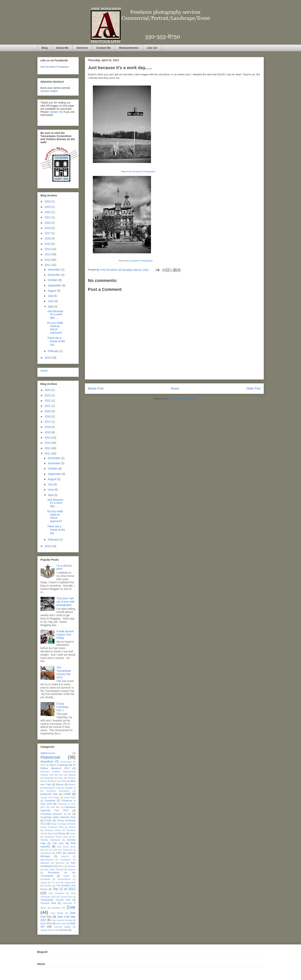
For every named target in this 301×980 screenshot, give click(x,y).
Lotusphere (66, 860)
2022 (48, 212)
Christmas (50, 801)
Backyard (49, 778)
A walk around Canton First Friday (65, 635)
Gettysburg (46, 853)
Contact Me (103, 48)
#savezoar (50, 757)
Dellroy (72, 827)
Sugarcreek (70, 882)
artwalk (44, 930)
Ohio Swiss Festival (54, 869)
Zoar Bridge (57, 913)
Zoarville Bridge (62, 927)
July (51, 296)
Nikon (61, 866)
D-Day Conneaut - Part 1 (63, 707)
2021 (48, 217)
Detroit (51, 834)
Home (175, 388)
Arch (61, 775)
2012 (48, 260)
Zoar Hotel (46, 923)
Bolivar (60, 785)
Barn (61, 778)
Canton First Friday (50, 798)
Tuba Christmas (56, 893)
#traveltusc (47, 762)
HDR (59, 853)
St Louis (56, 882)
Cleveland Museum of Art (56, 814)
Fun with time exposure (60, 850)
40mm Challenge (59, 765)
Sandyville (45, 879)
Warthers (56, 908)
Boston (72, 785)
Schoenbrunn (64, 879)
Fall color (58, 843)
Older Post (254, 388)
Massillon (45, 863)
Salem (66, 876)
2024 (48, 201)
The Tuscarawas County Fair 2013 (64, 672)
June (51, 301)
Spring (44, 882)
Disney (62, 834)
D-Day (48, 821)
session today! (49, 91)
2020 (48, 223)
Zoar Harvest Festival (62, 920)
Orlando (72, 869)
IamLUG (65, 856)
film (53, 930)
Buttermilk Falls (49, 794)
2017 (48, 233)
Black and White (59, 781)
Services (82, 48)
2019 (48, 228)
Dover (73, 834)
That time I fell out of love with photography (65, 602)
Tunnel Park (66, 897)
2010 (48, 358)
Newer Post (96, 388)
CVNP (67, 794)
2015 (48, 244)
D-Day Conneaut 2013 (61, 824)
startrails (63, 930)
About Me (62, 48)
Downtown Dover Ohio (56, 837)
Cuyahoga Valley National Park (58, 817)
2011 (48, 265)
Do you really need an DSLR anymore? (55, 328)
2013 (48, 254)
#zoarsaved (66, 762)
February (54, 351)
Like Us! (152, 48)
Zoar (71, 907)
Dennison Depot (53, 830)
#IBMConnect (48, 753)
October (53, 280)
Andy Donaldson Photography (141, 171)
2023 (48, 207)
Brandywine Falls (52, 788)
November (54, 275)
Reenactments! (129, 48)
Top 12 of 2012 (64, 889)
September (55, 285)
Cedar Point (70, 798)
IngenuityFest (47, 860)
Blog (45, 48)
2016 (48, 238)
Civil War (55, 807)
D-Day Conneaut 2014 (52, 827)
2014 (48, 249)
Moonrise (60, 863)
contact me (56, 112)
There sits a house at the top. (56, 341)
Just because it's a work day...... (55, 314)
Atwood (72, 775)
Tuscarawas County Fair (55, 900)
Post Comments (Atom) (182, 399)
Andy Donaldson (109, 270)
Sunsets (48, 886)
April (51, 307)
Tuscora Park (48, 903)
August (52, 291)
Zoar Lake (61, 923)
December (54, 270)
